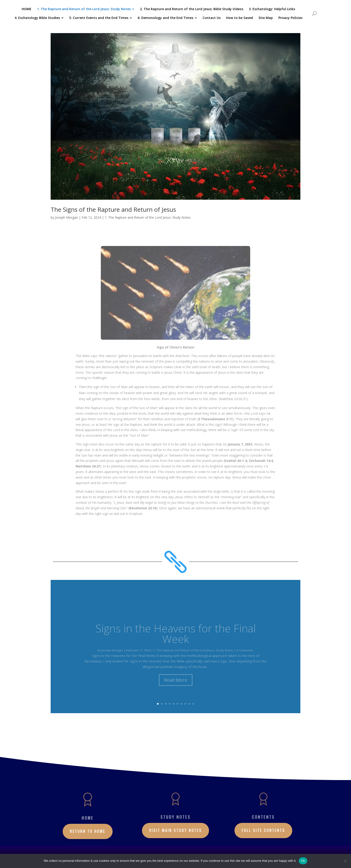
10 (193, 704)
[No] (345, 861)
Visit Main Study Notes (175, 830)
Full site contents (263, 830)
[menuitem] (27, 9)
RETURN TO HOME (88, 831)
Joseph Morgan (66, 217)
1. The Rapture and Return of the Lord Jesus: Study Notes (148, 217)
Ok (303, 861)
